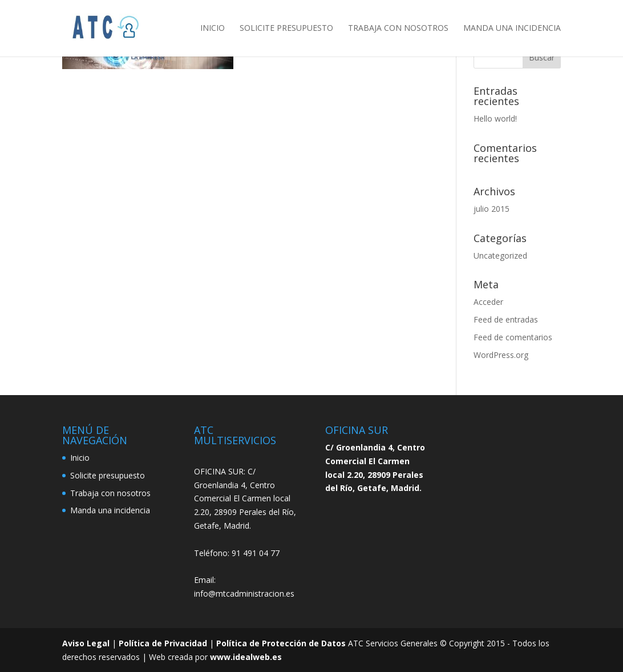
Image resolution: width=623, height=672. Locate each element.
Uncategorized (500, 255)
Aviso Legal (86, 643)
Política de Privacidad (163, 643)
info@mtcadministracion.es (244, 593)
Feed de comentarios (513, 337)
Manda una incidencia (512, 29)
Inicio (213, 29)
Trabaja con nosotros (398, 29)
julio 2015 (491, 209)
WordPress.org (501, 355)
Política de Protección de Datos (281, 643)
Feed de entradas (506, 319)
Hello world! (495, 118)
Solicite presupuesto (286, 29)
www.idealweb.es (246, 657)
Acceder (488, 302)
